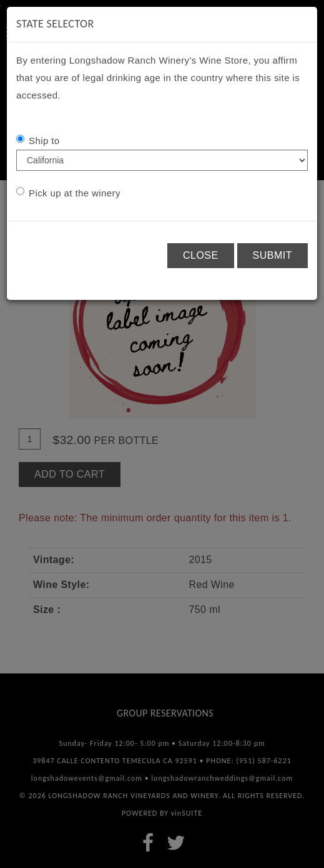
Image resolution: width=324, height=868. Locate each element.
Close (201, 255)
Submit (272, 255)
